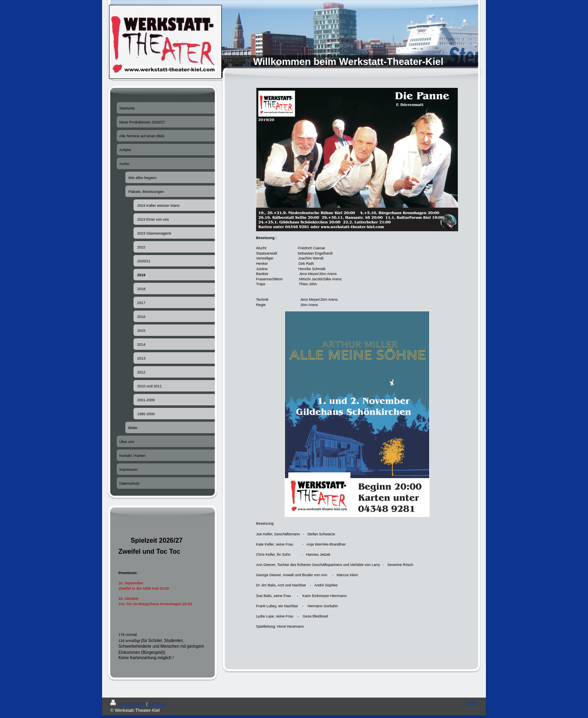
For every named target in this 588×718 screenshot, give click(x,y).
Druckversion (128, 704)
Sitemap (157, 704)
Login (472, 702)
